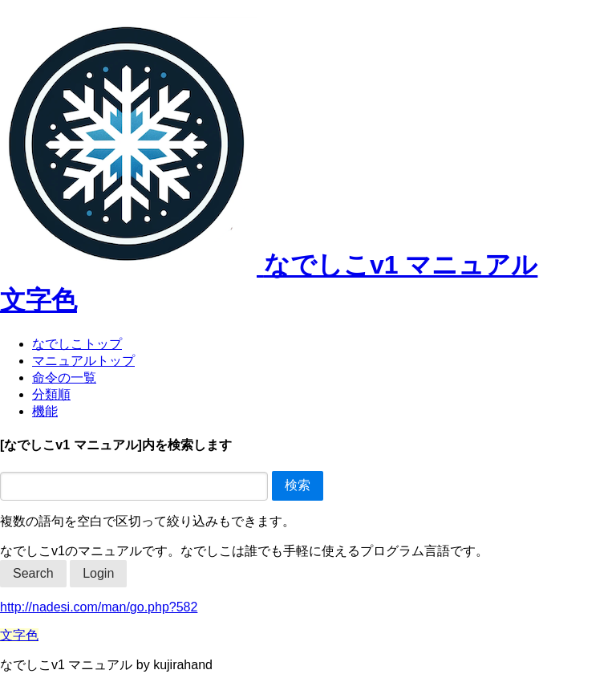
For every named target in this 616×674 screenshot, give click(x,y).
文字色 (38, 300)
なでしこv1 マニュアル (269, 265)
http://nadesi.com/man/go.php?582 (99, 607)
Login (98, 573)
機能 (45, 411)
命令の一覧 (64, 378)
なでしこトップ (77, 344)
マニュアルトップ (83, 361)
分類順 (51, 394)
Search (33, 573)
